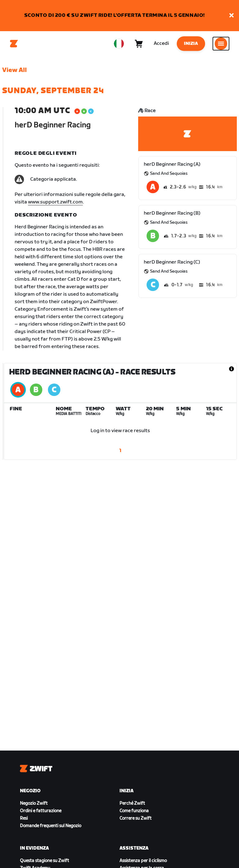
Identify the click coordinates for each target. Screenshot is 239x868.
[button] (232, 16)
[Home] (14, 44)
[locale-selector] (119, 44)
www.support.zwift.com (55, 202)
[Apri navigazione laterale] (221, 44)
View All (14, 70)
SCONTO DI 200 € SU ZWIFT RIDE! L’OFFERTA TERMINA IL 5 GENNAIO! (115, 15)
